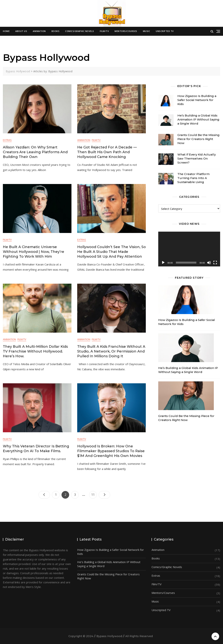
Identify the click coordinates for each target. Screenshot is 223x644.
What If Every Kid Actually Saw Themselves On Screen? (197, 158)
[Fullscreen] (215, 263)
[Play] (163, 263)
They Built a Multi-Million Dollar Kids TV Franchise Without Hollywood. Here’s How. (35, 351)
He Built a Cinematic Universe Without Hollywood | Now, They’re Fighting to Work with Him (34, 252)
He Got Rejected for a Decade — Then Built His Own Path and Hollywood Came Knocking (107, 152)
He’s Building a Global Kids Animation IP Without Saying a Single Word (198, 119)
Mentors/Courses (126, 31)
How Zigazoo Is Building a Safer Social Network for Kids (197, 100)
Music (147, 31)
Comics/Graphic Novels (80, 31)
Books (56, 31)
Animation (39, 31)
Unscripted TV (165, 31)
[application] (189, 249)
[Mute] (209, 263)
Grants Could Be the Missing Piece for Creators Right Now (198, 139)
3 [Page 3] (76, 494)
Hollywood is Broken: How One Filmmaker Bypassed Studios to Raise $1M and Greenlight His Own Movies (111, 451)
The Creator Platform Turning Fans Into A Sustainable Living (193, 178)
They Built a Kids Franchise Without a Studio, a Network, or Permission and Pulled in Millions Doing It (111, 351)
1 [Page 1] (57, 494)
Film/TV (104, 31)
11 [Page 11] (94, 494)
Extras (7, 140)
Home (6, 31)
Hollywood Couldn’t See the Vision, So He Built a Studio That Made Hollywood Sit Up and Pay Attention (112, 252)
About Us (21, 31)
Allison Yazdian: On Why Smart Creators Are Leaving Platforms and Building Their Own (35, 152)
